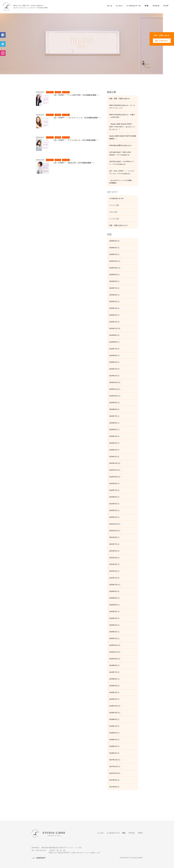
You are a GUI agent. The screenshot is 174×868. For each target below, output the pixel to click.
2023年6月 (113, 423)
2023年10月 (113, 396)
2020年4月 (113, 618)
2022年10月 (113, 477)
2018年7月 (113, 726)
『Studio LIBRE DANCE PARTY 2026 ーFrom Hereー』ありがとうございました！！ (122, 127)
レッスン (66, 92)
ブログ (140, 833)
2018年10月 (113, 713)
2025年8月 (113, 281)
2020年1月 (113, 638)
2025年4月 (113, 301)
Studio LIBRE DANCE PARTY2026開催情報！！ (122, 137)
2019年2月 (113, 699)
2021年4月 (113, 558)
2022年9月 (113, 483)
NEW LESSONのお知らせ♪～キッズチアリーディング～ (122, 107)
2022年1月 (113, 517)
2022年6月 (113, 497)
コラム (112, 212)
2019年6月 (113, 679)
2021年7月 (113, 544)
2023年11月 (113, 389)
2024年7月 (113, 349)
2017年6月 (113, 787)
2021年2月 (113, 571)
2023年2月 (113, 450)
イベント (50, 92)
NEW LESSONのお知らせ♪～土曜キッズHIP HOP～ (122, 116)
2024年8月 (113, 342)
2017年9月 (113, 780)
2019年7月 (113, 672)
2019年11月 (113, 652)
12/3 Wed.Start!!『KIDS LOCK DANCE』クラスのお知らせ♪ (120, 154)
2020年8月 (113, 598)
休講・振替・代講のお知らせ (120, 99)
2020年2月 (113, 632)
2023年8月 (113, 409)
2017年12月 (113, 760)
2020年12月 (113, 585)
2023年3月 (113, 443)
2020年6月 (113, 605)
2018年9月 (113, 719)
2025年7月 (113, 288)
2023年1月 (113, 457)
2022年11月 (113, 470)
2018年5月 (113, 733)
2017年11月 (113, 766)
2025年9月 (113, 275)
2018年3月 (113, 746)
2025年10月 (113, 268)
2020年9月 (113, 591)
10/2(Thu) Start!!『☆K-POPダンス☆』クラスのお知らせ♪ (122, 163)
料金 (124, 833)
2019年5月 (113, 686)
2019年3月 (113, 692)
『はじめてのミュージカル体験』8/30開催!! (121, 182)
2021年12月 (113, 524)
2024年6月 (113, 355)
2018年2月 (113, 753)
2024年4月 (113, 362)
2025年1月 (113, 322)
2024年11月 (113, 328)
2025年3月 (113, 308)
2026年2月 (113, 254)
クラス (58, 92)
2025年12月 (113, 261)
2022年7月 (113, 490)
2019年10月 (113, 659)
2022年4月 (113, 504)
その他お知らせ (115, 198)
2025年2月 (113, 315)
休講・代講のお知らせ (117, 225)
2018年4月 (113, 740)
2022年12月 (113, 463)
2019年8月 (113, 665)
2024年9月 (113, 335)
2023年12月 (113, 382)
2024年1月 (113, 376)
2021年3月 (113, 564)
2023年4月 (113, 436)
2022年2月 (113, 510)
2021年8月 (113, 537)
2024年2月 (113, 369)
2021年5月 (113, 551)
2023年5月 (113, 430)
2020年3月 (113, 625)
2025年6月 (113, 295)
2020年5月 (113, 612)
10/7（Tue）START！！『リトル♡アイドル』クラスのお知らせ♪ (122, 172)
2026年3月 (113, 248)
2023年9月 (113, 403)
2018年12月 (113, 706)
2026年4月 (113, 241)
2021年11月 (113, 531)
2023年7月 (113, 416)
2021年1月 (113, 578)
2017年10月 (113, 773)
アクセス (132, 833)
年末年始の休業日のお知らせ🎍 (120, 145)
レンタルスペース (113, 833)
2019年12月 (113, 645)
